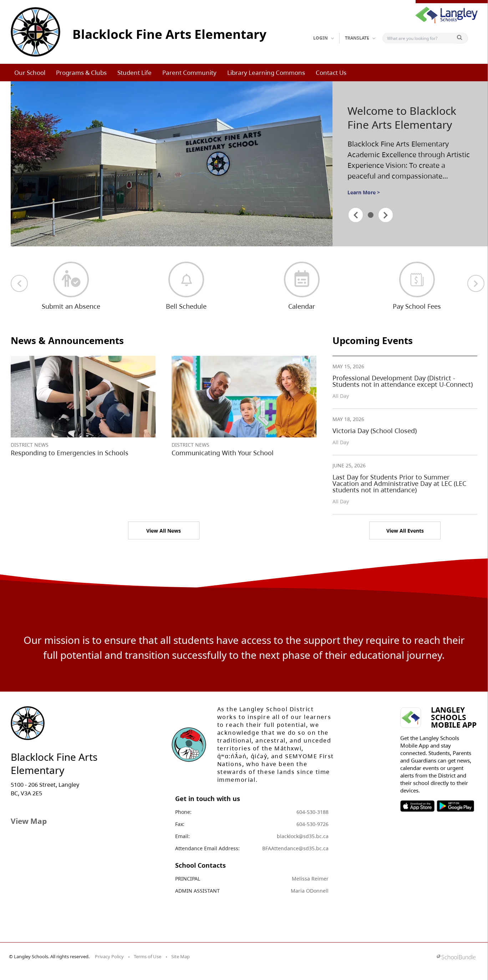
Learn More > (364, 192)
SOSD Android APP (455, 806)
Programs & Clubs (81, 73)
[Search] (420, 38)
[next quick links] (476, 283)
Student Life (134, 73)
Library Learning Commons (266, 73)
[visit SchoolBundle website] (456, 958)
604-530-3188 (312, 812)
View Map (29, 821)
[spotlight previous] (356, 215)
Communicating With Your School (223, 453)
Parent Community (189, 73)
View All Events (405, 531)
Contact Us (331, 73)
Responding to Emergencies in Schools (70, 453)
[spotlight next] (386, 215)
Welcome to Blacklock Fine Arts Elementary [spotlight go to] (402, 118)
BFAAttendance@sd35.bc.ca (295, 848)
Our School (30, 73)
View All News (164, 531)
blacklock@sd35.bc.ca (303, 836)
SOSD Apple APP (417, 806)
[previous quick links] (19, 283)
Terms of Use (148, 956)
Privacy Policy (109, 956)
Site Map (181, 956)
